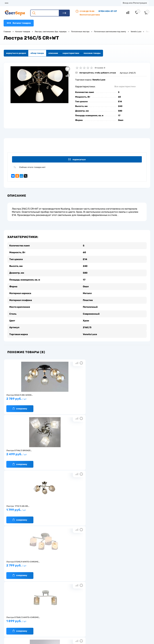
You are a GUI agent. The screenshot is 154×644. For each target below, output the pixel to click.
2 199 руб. (75, 509)
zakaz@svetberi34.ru (120, 621)
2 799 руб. (28, 453)
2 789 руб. (28, 398)
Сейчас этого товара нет (32, 168)
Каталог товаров (19, 23)
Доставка (47, 3)
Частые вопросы (41, 627)
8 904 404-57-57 (108, 11)
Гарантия (38, 618)
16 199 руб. (123, 453)
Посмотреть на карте (121, 604)
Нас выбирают (40, 613)
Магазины (9, 3)
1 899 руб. (75, 453)
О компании (28, 3)
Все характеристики (125, 87)
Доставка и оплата (62, 611)
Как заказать (40, 622)
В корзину (20, 406)
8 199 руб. (28, 509)
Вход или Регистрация (135, 3)
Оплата (63, 3)
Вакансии (58, 621)
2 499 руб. (75, 398)
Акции (77, 3)
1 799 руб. (123, 398)
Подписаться (78, 160)
